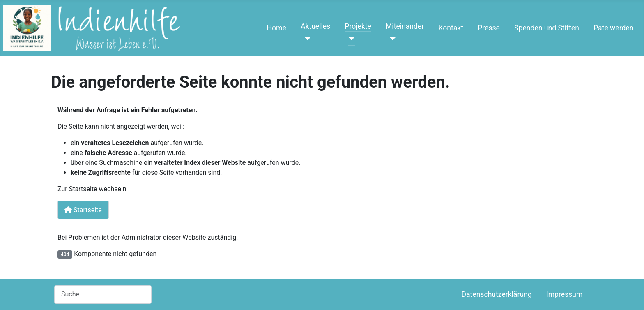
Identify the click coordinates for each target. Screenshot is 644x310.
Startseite (83, 210)
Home (276, 28)
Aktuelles (315, 26)
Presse (489, 28)
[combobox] (103, 295)
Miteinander (405, 26)
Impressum (565, 294)
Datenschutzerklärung (496, 294)
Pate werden (613, 28)
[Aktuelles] (306, 39)
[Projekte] (350, 39)
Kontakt (451, 28)
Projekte (358, 26)
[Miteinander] (391, 39)
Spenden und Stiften (547, 28)
